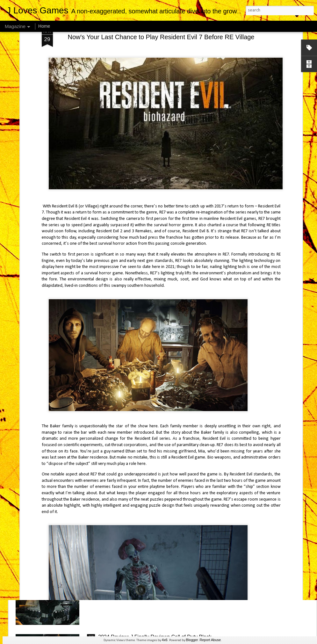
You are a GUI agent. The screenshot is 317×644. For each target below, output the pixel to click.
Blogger (192, 640)
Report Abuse (210, 640)
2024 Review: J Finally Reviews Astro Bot (145, 491)
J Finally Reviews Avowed (127, 345)
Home (44, 26)
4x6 (165, 640)
